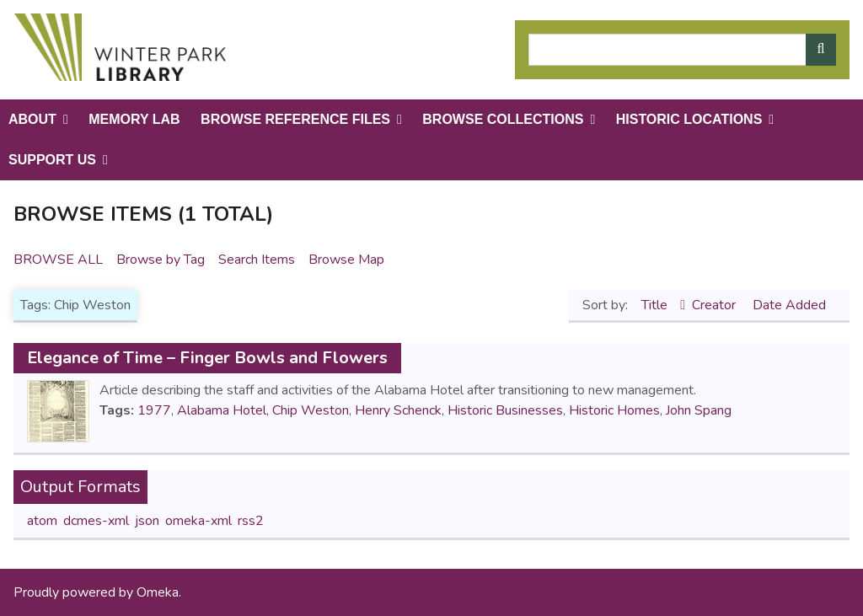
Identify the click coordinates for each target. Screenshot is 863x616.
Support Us (52, 160)
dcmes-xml (96, 521)
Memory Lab (134, 119)
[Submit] (821, 50)
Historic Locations (689, 119)
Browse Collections (503, 119)
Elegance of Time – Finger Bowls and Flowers (207, 358)
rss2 (251, 521)
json (147, 521)
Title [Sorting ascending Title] (656, 305)
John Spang (699, 410)
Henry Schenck (398, 410)
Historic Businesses (505, 410)
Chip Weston (311, 410)
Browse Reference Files (295, 119)
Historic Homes (614, 410)
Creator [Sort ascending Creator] (716, 305)
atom (42, 521)
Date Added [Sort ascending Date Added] (789, 305)
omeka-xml (198, 521)
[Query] (682, 50)
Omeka (158, 592)
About (32, 119)
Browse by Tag (161, 260)
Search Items (257, 260)
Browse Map (346, 260)
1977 (154, 410)
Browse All (58, 260)
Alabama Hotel (222, 410)
